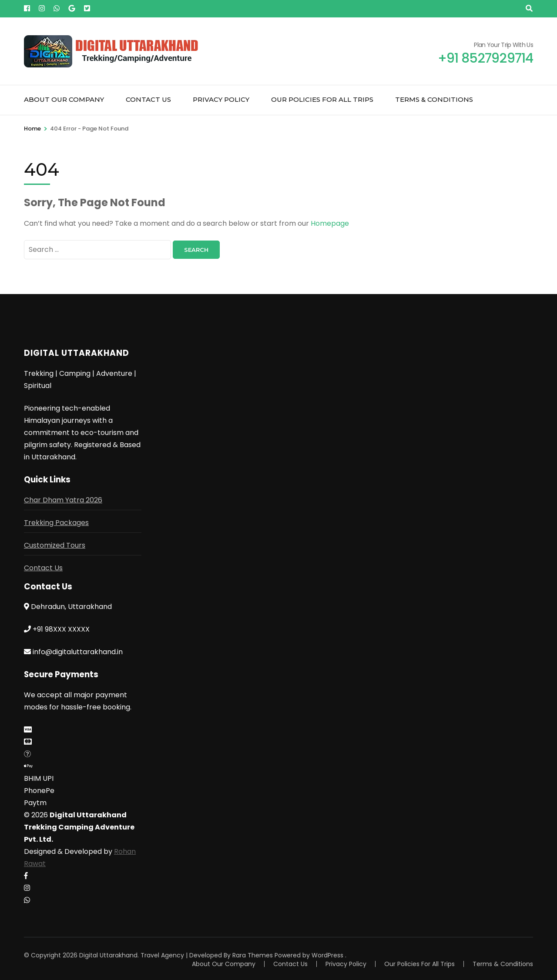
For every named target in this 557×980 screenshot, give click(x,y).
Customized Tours (55, 545)
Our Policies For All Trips (322, 99)
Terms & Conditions (434, 99)
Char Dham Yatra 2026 (63, 500)
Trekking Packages (56, 523)
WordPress (327, 955)
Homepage (330, 223)
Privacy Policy (221, 99)
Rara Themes (253, 955)
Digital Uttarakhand (108, 955)
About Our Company (64, 99)
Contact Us (148, 99)
